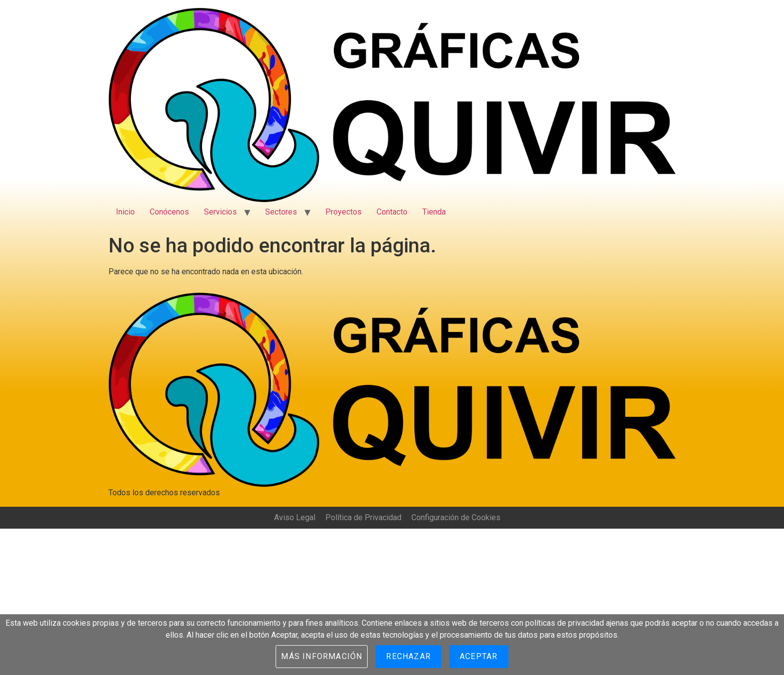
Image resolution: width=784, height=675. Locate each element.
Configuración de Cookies (456, 517)
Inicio (125, 212)
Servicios (220, 212)
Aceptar (479, 656)
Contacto (392, 212)
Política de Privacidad (363, 517)
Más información (322, 656)
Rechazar (408, 656)
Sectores (281, 212)
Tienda (434, 212)
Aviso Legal (295, 517)
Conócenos (169, 212)
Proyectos (343, 212)
